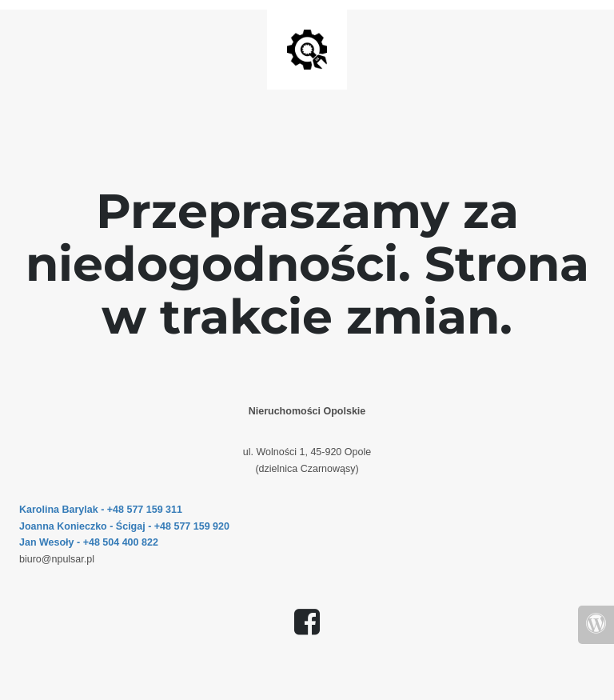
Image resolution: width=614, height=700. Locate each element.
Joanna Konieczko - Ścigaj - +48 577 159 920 (124, 526)
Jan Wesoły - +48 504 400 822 (89, 542)
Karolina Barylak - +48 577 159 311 (101, 510)
